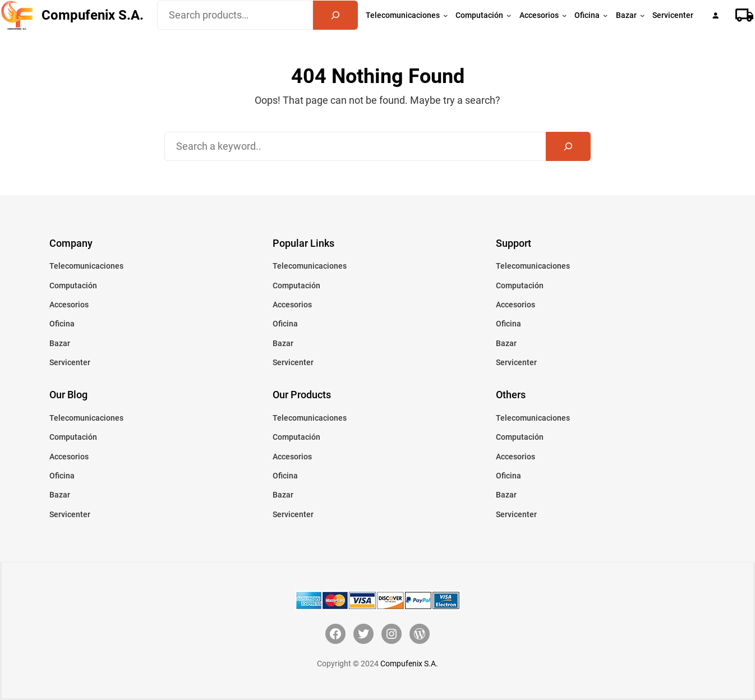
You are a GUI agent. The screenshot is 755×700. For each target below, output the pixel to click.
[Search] (335, 15)
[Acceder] (715, 15)
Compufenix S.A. (93, 15)
